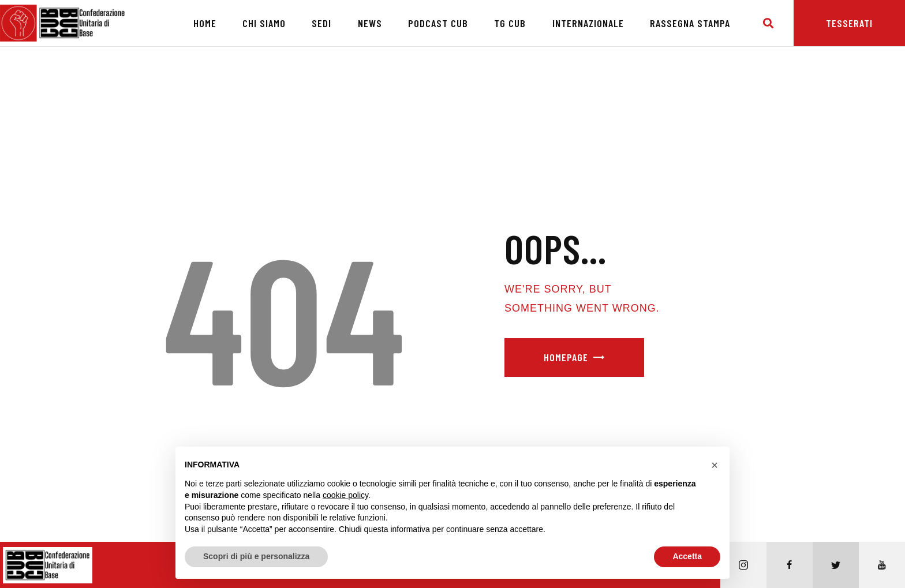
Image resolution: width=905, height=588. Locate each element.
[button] (715, 465)
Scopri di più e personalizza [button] (256, 556)
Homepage (566, 357)
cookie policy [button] (345, 495)
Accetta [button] (687, 556)
